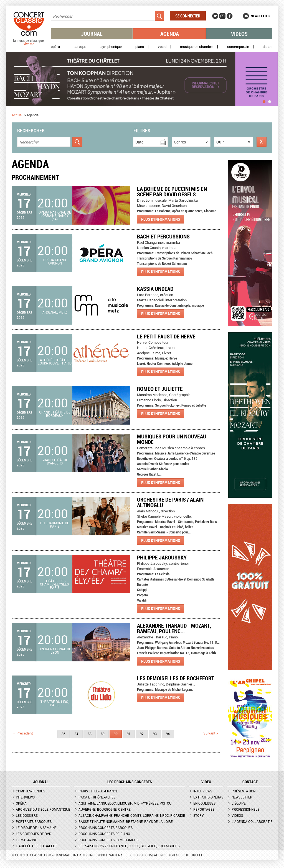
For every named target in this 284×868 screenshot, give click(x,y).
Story (199, 815)
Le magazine (26, 840)
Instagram (222, 16)
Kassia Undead (155, 289)
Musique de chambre (197, 47)
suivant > (211, 733)
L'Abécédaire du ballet (36, 846)
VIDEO (206, 782)
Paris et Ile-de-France (98, 791)
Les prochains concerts (130, 782)
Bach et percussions (163, 236)
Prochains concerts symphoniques (109, 840)
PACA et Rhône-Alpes (97, 797)
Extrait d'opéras (208, 797)
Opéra (55, 47)
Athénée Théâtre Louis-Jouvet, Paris (55, 361)
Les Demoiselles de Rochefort (176, 678)
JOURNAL (41, 782)
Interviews (25, 797)
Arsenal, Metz (55, 312)
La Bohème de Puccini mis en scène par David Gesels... (172, 192)
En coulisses (204, 803)
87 (77, 734)
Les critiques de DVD (34, 834)
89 (103, 734)
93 (155, 734)
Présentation (244, 791)
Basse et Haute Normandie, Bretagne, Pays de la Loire (126, 821)
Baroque (80, 47)
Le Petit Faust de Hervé (166, 336)
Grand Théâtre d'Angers (55, 461)
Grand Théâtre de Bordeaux (55, 414)
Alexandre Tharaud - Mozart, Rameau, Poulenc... (174, 628)
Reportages (204, 809)
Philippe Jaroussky (162, 557)
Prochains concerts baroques (106, 828)
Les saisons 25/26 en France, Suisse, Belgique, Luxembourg (129, 846)
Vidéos (239, 34)
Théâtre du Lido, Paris (55, 703)
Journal (92, 34)
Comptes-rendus (31, 791)
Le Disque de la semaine (36, 828)
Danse (267, 47)
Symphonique (111, 47)
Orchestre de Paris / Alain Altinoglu (170, 502)
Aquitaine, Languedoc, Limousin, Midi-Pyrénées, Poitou (125, 803)
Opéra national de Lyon (55, 651)
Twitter (215, 16)
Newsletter (260, 16)
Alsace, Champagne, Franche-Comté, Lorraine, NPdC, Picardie (132, 815)
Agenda (170, 34)
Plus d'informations (161, 219)
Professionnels (245, 809)
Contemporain (238, 47)
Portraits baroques (34, 821)
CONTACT (250, 782)
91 (129, 734)
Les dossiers (27, 815)
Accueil (17, 115)
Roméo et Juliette (160, 389)
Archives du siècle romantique (43, 809)
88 (90, 734)
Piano (140, 47)
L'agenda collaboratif (252, 821)
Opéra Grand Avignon (55, 261)
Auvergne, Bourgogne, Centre (105, 809)
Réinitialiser (262, 142)
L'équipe (239, 803)
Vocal (162, 47)
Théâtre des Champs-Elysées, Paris (55, 584)
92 (142, 734)
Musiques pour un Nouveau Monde (172, 439)
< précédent (23, 733)
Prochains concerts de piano (104, 834)
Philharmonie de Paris (55, 525)
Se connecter (188, 16)
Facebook (230, 16)
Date (139, 142)
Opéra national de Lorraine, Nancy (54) (55, 215)
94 (168, 734)
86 (64, 734)
